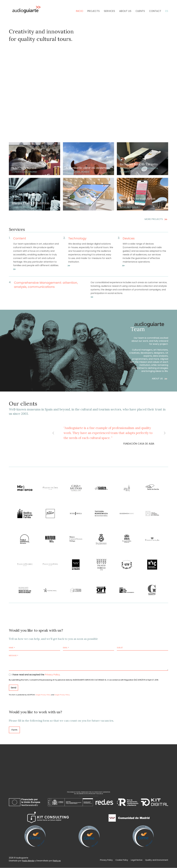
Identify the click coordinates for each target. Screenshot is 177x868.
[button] (53, 433)
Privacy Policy (52, 675)
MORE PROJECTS (154, 219)
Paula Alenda (28, 861)
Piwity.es (57, 861)
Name (12, 648)
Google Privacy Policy (43, 695)
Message (13, 655)
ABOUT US (158, 379)
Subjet (120, 648)
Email (66, 648)
